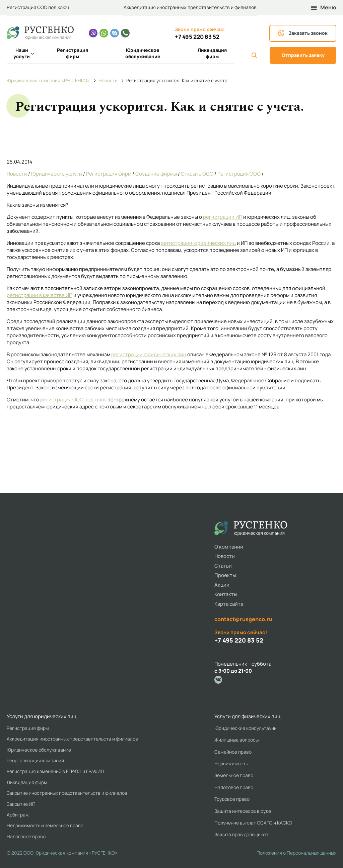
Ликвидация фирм (212, 53)
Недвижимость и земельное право (45, 825)
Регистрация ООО (239, 174)
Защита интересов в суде (243, 811)
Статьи (223, 566)
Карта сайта (229, 604)
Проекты (225, 575)
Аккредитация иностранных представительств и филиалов (190, 7)
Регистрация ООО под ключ (38, 7)
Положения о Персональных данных (296, 853)
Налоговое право (26, 836)
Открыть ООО (197, 174)
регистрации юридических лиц (198, 243)
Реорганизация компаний (35, 760)
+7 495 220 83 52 (197, 37)
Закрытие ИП (21, 804)
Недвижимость (231, 763)
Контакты (226, 594)
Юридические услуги (57, 174)
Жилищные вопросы (236, 740)
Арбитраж (18, 815)
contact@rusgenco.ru (243, 619)
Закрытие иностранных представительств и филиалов (67, 793)
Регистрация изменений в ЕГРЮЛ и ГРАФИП (55, 771)
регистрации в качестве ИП (40, 295)
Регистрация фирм (73, 53)
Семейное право (233, 752)
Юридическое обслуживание (143, 53)
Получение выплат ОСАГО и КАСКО (253, 823)
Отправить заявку (303, 55)
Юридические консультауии (246, 728)
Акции (222, 585)
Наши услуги (24, 53)
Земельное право (234, 775)
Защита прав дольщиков (241, 834)
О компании (229, 547)
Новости (17, 174)
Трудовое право (232, 799)
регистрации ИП (223, 217)
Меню (324, 8)
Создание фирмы (156, 174)
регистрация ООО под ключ (73, 400)
